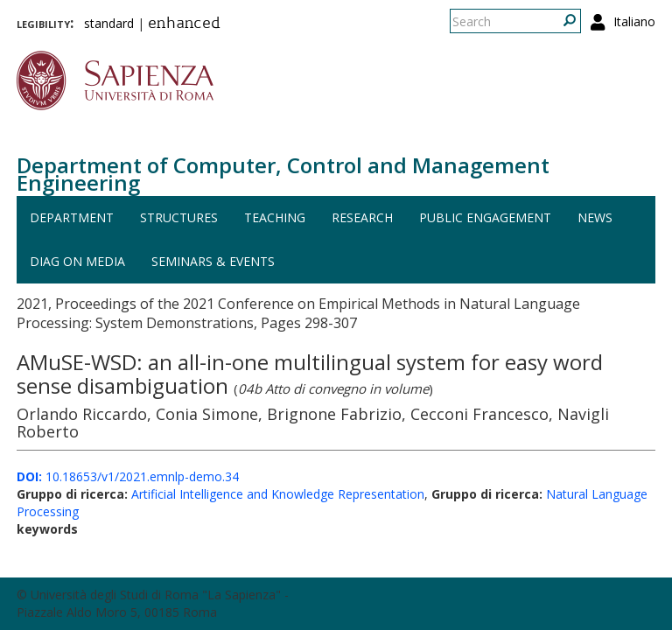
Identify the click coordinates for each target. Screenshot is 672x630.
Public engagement (485, 217)
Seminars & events (213, 261)
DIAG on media (77, 261)
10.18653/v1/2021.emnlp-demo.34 (128, 476)
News (595, 217)
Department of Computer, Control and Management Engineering (283, 174)
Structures (179, 217)
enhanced (184, 24)
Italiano (634, 21)
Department (72, 217)
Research (362, 217)
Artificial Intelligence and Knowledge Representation (278, 494)
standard (109, 23)
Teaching (275, 217)
